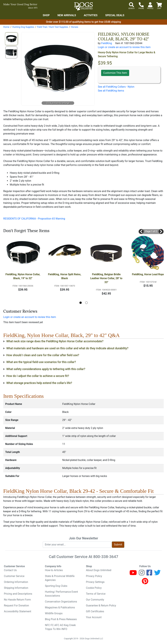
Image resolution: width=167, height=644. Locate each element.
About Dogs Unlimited (99, 570)
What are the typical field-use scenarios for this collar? (41, 362)
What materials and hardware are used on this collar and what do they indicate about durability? (67, 348)
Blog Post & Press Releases (61, 619)
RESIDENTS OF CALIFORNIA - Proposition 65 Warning (34, 219)
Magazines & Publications (60, 607)
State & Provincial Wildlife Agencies (60, 578)
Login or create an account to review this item (30, 317)
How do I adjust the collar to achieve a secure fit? (38, 376)
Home (6, 27)
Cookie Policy (94, 588)
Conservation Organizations (61, 602)
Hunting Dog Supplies (23, 27)
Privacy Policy (94, 576)
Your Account (94, 617)
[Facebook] (149, 574)
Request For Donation (16, 606)
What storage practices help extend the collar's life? (39, 383)
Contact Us (10, 570)
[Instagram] (142, 574)
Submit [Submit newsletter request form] (118, 545)
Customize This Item (115, 73)
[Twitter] (157, 574)
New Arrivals (67, 15)
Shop (46, 15)
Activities (91, 15)
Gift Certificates (95, 611)
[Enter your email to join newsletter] (77, 545)
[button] (141, 231)
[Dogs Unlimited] (83, 6)
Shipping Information (16, 588)
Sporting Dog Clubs (56, 586)
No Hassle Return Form (17, 600)
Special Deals (115, 15)
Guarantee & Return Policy (101, 606)
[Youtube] (133, 574)
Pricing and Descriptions (18, 594)
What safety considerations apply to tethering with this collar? (46, 369)
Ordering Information (16, 582)
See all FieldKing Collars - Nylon (116, 87)
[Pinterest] (145, 583)
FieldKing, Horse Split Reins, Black (65, 276)
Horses (75, 27)
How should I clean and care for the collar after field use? (43, 355)
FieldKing (106, 43)
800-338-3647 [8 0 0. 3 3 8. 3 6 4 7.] (106, 557)
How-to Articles (54, 570)
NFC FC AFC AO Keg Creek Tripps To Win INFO (60, 627)
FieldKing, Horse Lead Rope (148, 274)
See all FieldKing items (111, 91)
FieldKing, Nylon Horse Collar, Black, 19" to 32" (23, 276)
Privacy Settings (95, 582)
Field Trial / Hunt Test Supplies (53, 27)
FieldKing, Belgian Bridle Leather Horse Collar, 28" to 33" (107, 278)
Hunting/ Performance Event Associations (61, 594)
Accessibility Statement (18, 611)
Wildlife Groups (54, 613)
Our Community (95, 600)
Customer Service (14, 576)
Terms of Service (96, 594)
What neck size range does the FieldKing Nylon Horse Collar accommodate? (55, 341)
